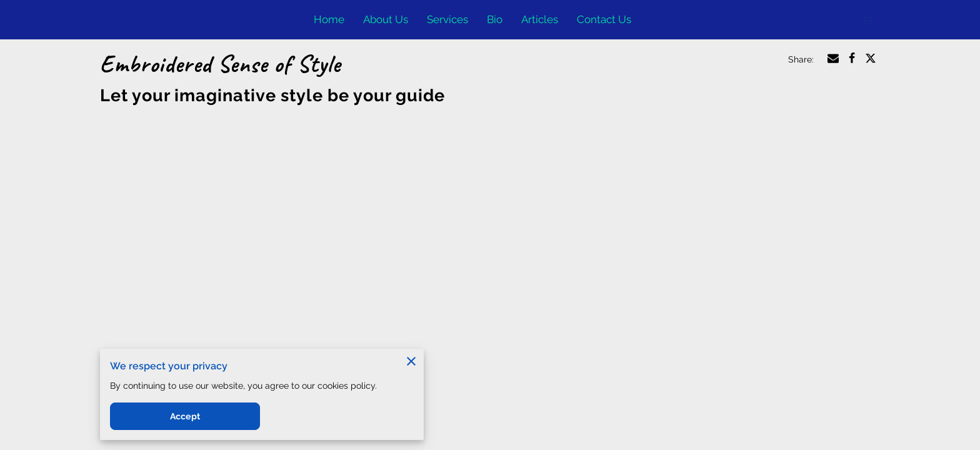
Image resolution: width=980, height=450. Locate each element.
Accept (185, 416)
